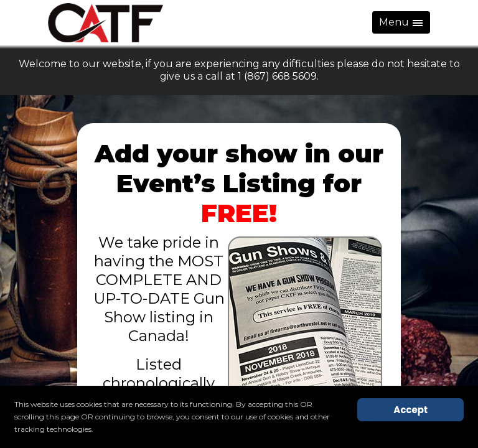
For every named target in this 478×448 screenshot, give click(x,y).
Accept (410, 410)
